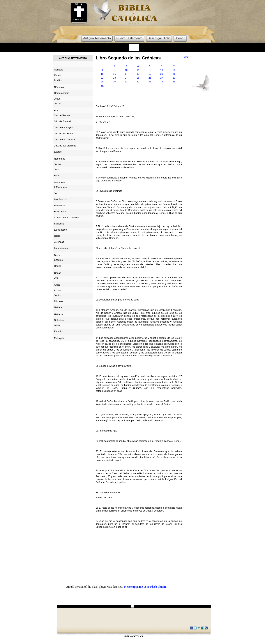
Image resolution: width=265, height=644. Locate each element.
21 (174, 74)
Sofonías (59, 320)
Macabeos (60, 182)
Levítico (58, 80)
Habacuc (59, 314)
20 (162, 74)
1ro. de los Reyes (63, 127)
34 (162, 82)
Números (59, 87)
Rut (56, 110)
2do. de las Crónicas (65, 146)
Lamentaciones (62, 248)
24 (126, 78)
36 (102, 85)
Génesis (59, 70)
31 (126, 82)
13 (162, 70)
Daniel (58, 266)
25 (138, 78)
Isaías (57, 236)
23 (114, 78)
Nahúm (58, 307)
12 (150, 70)
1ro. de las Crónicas (65, 140)
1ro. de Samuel (62, 115)
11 (138, 70)
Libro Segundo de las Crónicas (128, 58)
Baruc (57, 255)
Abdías (58, 290)
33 (150, 82)
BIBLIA (78, 4)
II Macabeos (61, 187)
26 (150, 78)
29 (102, 82)
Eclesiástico (60, 230)
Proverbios (60, 205)
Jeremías (59, 242)
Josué (57, 99)
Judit (57, 169)
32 (138, 82)
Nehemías (60, 159)
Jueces (58, 103)
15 (102, 74)
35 (174, 82)
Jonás (57, 295)
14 (174, 70)
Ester (57, 175)
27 (162, 78)
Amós (57, 285)
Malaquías (60, 338)
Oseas (58, 273)
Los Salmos (60, 199)
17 (126, 74)
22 (102, 78)
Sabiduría (59, 224)
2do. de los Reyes (64, 133)
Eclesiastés (60, 212)
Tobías (58, 164)
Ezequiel (59, 260)
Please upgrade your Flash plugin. (145, 587)
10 (126, 70)
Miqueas (59, 301)
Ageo (57, 325)
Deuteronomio (62, 93)
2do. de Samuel (62, 121)
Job (56, 193)
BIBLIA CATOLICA (134, 636)
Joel (56, 278)
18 (138, 74)
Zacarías (59, 331)
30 (114, 82)
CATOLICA (78, 20)
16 (114, 74)
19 (150, 74)
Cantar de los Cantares (66, 218)
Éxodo (58, 75)
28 (174, 78)
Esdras (58, 152)
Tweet (186, 57)
